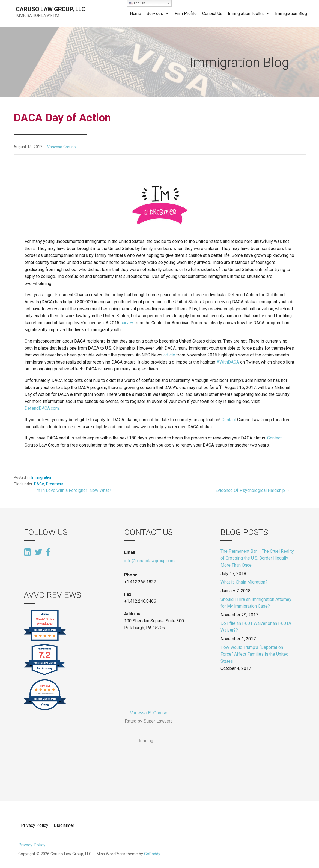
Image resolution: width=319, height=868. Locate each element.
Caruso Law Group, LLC (51, 9)
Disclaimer (64, 825)
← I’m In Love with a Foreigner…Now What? (70, 490)
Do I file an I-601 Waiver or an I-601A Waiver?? (256, 627)
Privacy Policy (35, 825)
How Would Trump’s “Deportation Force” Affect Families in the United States (254, 654)
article (170, 355)
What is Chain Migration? (244, 582)
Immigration (42, 477)
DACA (39, 484)
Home (135, 14)
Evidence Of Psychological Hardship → (253, 490)
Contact (229, 420)
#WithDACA (228, 362)
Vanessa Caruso (62, 147)
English (137, 3)
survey (127, 323)
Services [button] (155, 14)
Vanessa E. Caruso (149, 713)
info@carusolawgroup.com (149, 561)
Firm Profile (186, 14)
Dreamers (55, 484)
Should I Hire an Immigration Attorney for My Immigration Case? (256, 603)
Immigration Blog (291, 14)
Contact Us (212, 14)
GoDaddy (152, 854)
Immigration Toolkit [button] (246, 14)
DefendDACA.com (42, 408)
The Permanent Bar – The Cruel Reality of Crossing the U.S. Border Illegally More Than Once (257, 558)
